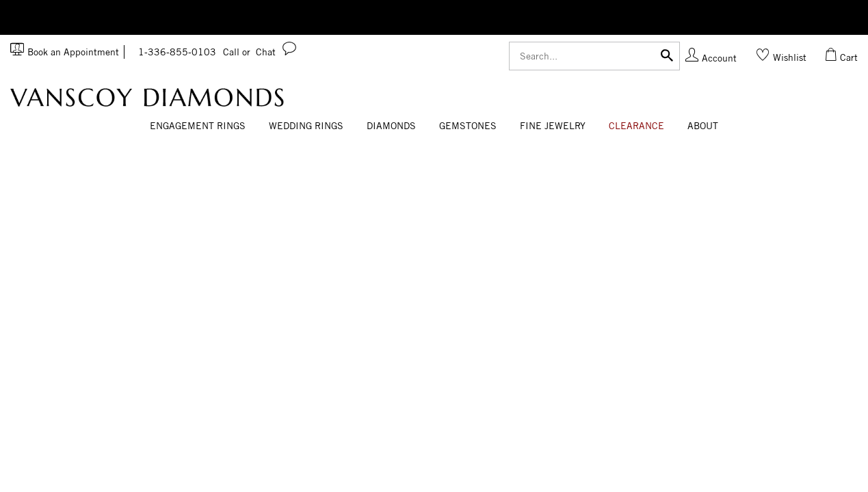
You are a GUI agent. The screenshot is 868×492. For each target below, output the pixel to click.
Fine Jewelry (553, 126)
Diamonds (391, 126)
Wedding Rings (306, 126)
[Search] (594, 56)
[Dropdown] (198, 126)
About (703, 126)
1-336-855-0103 (194, 52)
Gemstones (468, 126)
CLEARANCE (636, 126)
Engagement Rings (198, 126)
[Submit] (667, 54)
